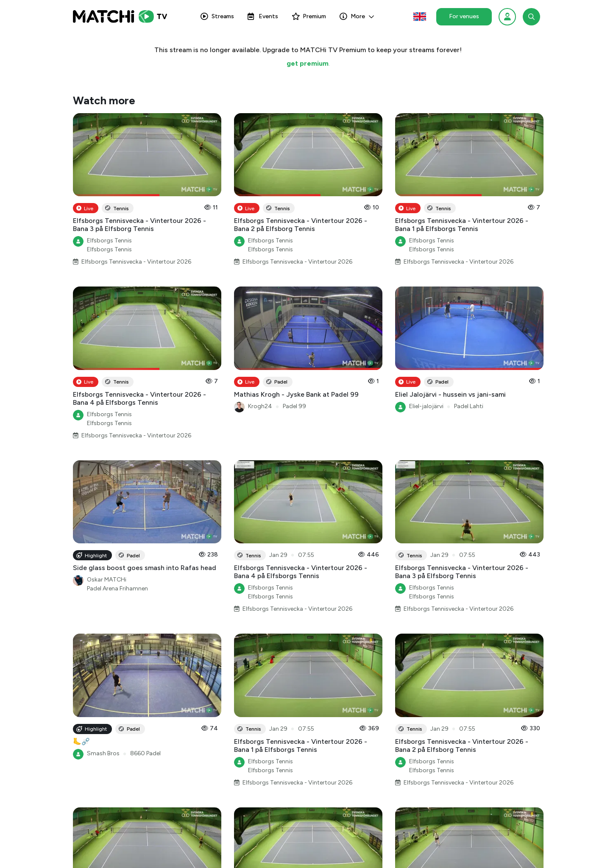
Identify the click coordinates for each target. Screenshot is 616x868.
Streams (217, 16)
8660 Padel (145, 753)
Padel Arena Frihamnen (117, 588)
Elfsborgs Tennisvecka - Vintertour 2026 (136, 262)
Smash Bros (103, 753)
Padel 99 (294, 406)
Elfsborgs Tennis (109, 241)
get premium (308, 63)
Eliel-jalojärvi (426, 406)
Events (263, 16)
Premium (309, 16)
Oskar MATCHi (107, 580)
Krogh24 (260, 406)
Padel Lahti (469, 406)
